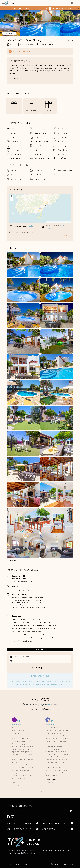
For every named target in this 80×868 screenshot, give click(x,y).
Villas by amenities (55, 823)
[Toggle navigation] (76, 3)
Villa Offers (19, 51)
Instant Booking (40, 649)
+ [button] (12, 196)
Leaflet (49, 222)
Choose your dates (22, 657)
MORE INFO (48, 829)
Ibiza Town (31, 226)
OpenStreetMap (56, 222)
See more (12, 79)
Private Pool (38, 171)
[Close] (78, 9)
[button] (40, 35)
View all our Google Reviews (40, 709)
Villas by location (19, 823)
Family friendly (62, 158)
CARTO (69, 222)
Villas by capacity (19, 829)
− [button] (12, 199)
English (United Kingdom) (61, 864)
